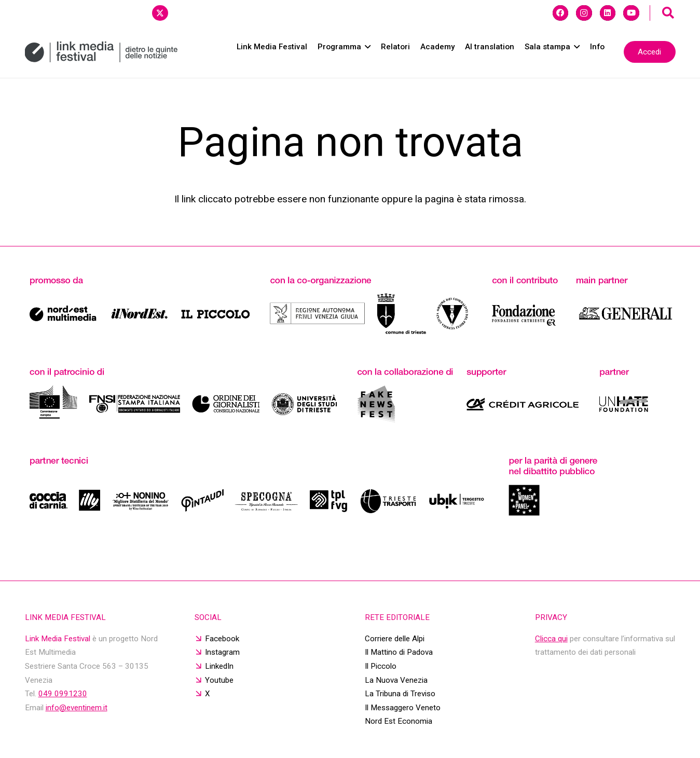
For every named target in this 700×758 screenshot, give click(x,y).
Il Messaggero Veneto (403, 708)
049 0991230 (63, 694)
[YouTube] (631, 13)
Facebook (222, 639)
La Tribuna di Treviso (400, 694)
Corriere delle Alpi (395, 639)
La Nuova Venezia (396, 680)
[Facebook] (560, 13)
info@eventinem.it (77, 708)
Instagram (222, 652)
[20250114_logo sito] (101, 52)
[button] (668, 13)
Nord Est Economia (399, 721)
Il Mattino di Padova (399, 652)
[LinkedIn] (608, 13)
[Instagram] (584, 13)
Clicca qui (551, 639)
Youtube (219, 680)
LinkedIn (219, 666)
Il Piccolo (381, 666)
